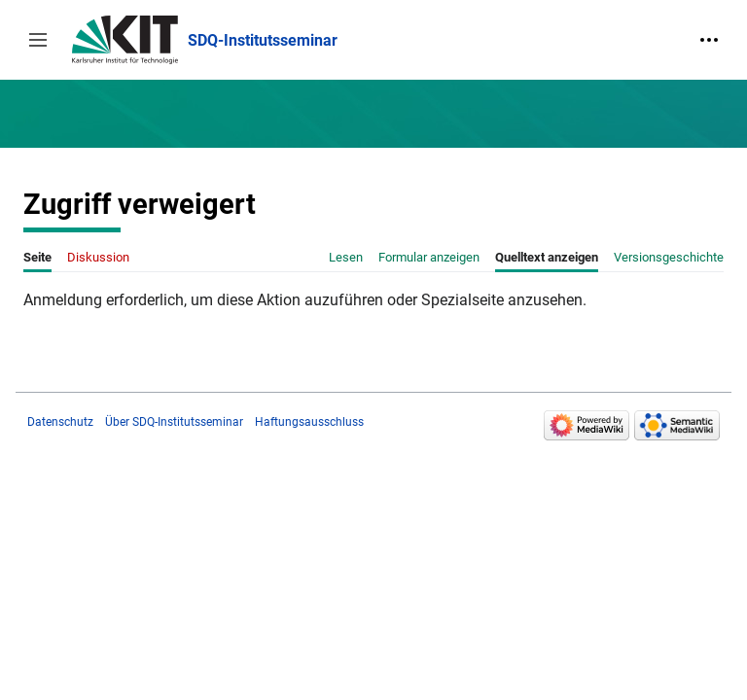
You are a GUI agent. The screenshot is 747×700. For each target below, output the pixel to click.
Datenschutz (60, 422)
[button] (38, 40)
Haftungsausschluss (309, 422)
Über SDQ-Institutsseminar (174, 422)
